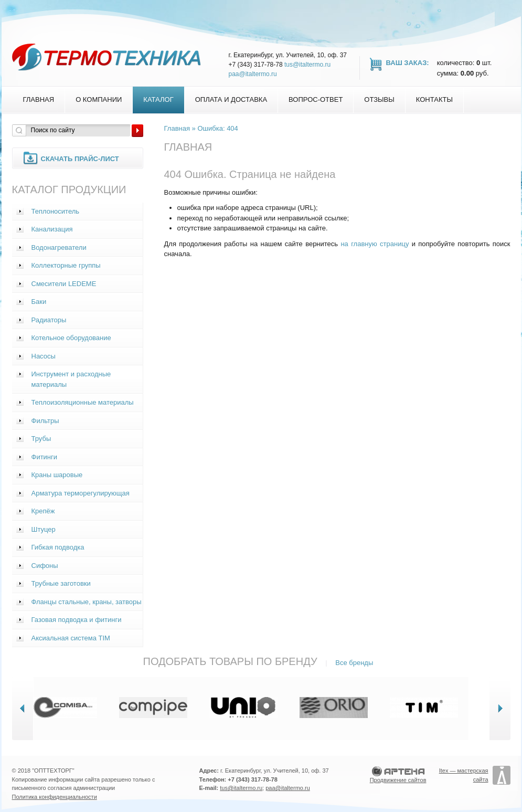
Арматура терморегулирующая (81, 493)
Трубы (41, 439)
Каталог (158, 99)
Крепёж (43, 511)
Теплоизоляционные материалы (83, 402)
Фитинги (45, 457)
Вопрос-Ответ (316, 99)
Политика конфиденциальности (55, 797)
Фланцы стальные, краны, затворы (87, 602)
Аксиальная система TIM (71, 638)
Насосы (44, 356)
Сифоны (45, 566)
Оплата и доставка (231, 99)
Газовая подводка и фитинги (77, 620)
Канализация (52, 229)
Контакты (434, 99)
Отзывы (379, 99)
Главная (39, 99)
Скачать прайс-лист (80, 159)
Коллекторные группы (66, 265)
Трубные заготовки (61, 583)
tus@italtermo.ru (307, 65)
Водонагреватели (59, 247)
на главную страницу (375, 244)
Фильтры (45, 421)
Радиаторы (49, 320)
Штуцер (44, 529)
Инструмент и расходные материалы (71, 379)
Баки (39, 302)
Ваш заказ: (408, 63)
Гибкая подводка (58, 547)
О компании (99, 99)
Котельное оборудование (71, 338)
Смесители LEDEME (64, 284)
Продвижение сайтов (398, 780)
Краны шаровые (57, 475)
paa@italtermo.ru (253, 74)
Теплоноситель (56, 211)
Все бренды (354, 663)
